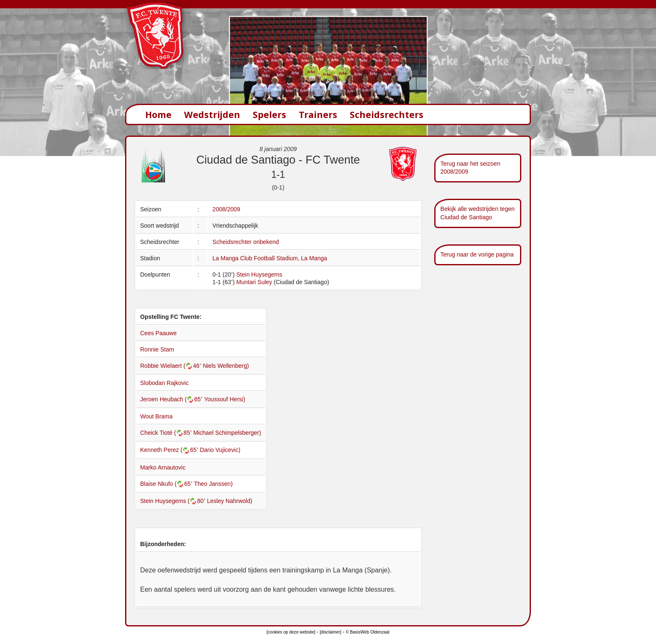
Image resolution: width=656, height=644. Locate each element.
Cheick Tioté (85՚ (167, 433)
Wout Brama (156, 416)
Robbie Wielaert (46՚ (172, 366)
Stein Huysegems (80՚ (174, 501)
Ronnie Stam (157, 349)
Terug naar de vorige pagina (477, 254)
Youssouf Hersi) (225, 399)
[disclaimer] (330, 632)
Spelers (269, 114)
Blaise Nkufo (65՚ (167, 484)
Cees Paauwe (158, 333)
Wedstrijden (212, 114)
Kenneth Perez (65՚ (170, 450)
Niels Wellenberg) (226, 366)
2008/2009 (226, 209)
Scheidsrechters (387, 114)
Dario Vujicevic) (220, 450)
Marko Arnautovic (163, 467)
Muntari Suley (254, 282)
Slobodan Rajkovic (164, 383)
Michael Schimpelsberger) (227, 433)
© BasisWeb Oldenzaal (367, 632)
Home (158, 114)
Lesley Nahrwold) (230, 501)
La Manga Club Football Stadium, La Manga (270, 258)
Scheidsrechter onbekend (246, 242)
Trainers (318, 114)
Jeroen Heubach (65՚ (172, 399)
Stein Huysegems (259, 275)
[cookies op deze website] (291, 632)
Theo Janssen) (214, 484)
